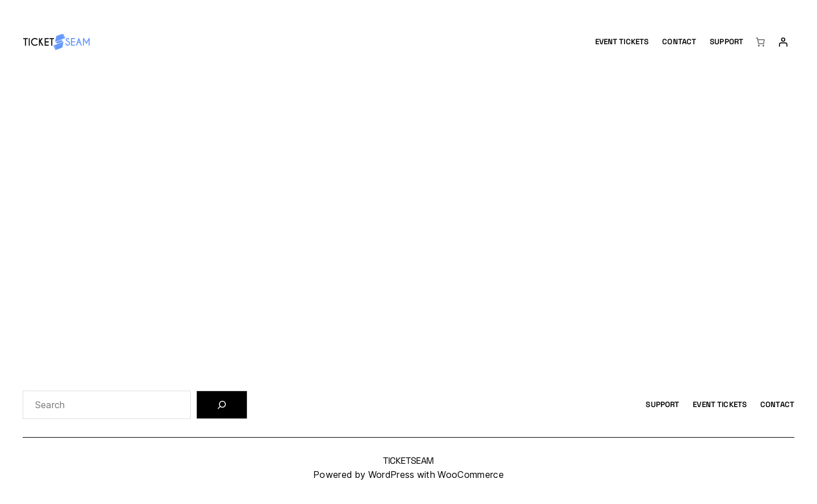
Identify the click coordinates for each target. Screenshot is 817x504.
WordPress (391, 475)
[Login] (783, 42)
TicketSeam (408, 461)
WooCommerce (471, 475)
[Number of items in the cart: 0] (760, 42)
